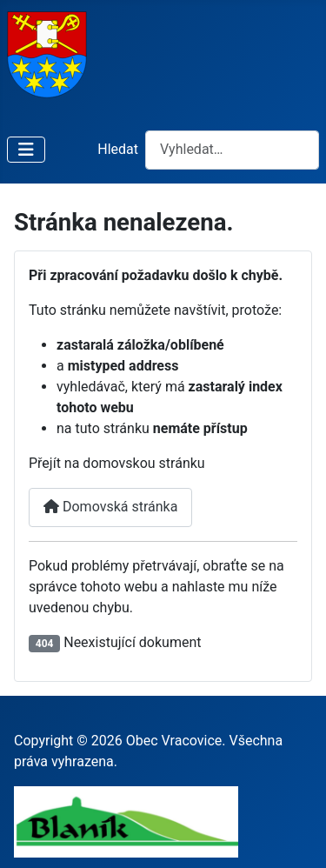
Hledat (118, 149)
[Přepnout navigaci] (26, 150)
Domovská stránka (110, 507)
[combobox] (232, 150)
